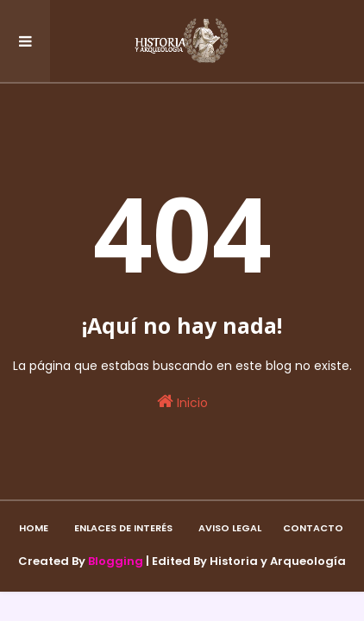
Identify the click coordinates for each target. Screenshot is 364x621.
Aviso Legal (230, 528)
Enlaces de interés (123, 528)
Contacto (313, 528)
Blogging (116, 561)
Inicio (182, 402)
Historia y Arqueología (278, 561)
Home (34, 528)
